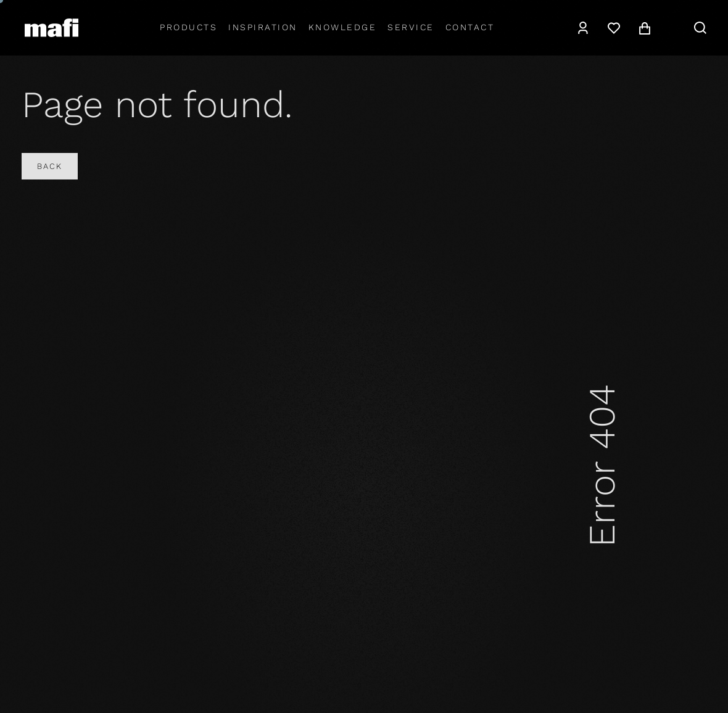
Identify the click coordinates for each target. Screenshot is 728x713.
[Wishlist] (614, 28)
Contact (470, 27)
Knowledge (343, 27)
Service (411, 27)
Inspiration (263, 27)
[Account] (583, 28)
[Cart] (645, 28)
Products (188, 27)
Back (50, 166)
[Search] (700, 28)
